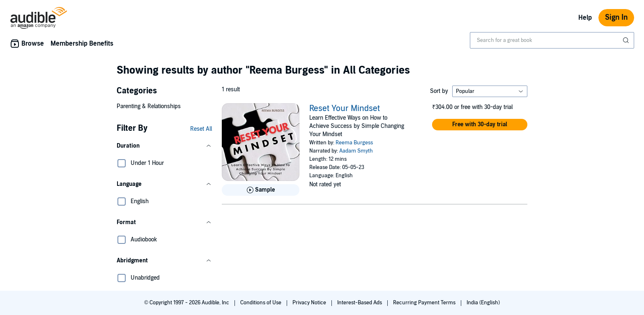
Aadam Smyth (356, 151)
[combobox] (552, 40)
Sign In (616, 17)
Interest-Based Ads (360, 303)
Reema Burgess (354, 143)
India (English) (483, 303)
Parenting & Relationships (149, 106)
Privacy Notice (310, 303)
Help (585, 18)
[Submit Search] (627, 40)
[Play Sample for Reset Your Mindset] (261, 190)
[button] (164, 146)
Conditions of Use (261, 303)
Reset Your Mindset (345, 109)
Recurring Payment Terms (425, 303)
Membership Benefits (82, 44)
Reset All (201, 129)
